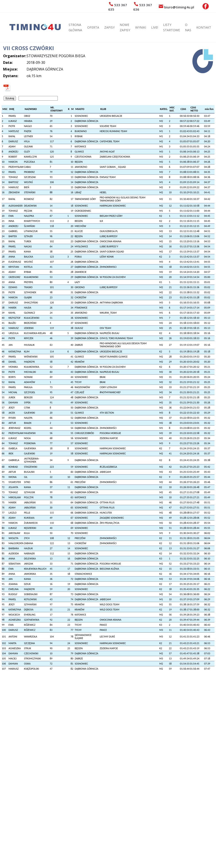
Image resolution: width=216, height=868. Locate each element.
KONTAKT (204, 27)
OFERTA (93, 27)
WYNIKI (141, 27)
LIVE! (155, 27)
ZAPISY (109, 27)
